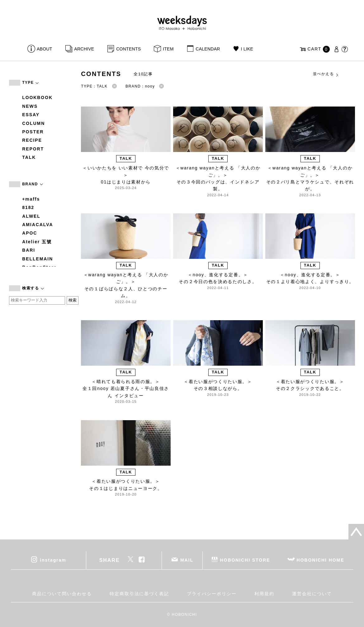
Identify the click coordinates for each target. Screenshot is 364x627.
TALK (29, 157)
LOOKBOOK (37, 97)
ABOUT (45, 49)
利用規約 (264, 594)
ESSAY (31, 115)
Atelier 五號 (37, 242)
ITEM (168, 49)
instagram (53, 560)
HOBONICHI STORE (245, 560)
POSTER (33, 132)
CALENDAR (208, 49)
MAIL (187, 560)
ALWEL (31, 216)
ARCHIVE (84, 49)
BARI (29, 250)
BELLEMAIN (38, 259)
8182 (28, 207)
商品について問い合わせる (62, 594)
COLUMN (33, 123)
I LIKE (247, 49)
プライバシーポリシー (212, 594)
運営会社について (312, 594)
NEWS (30, 106)
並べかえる (326, 74)
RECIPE (32, 140)
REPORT (33, 149)
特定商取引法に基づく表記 (139, 594)
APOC (30, 233)
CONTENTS (128, 49)
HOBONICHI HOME (321, 560)
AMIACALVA (38, 225)
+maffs (31, 199)
